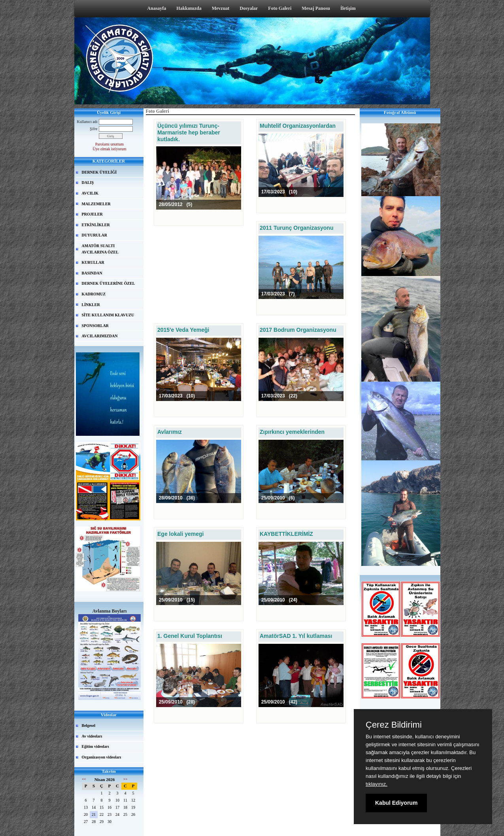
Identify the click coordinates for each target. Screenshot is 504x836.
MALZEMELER (96, 204)
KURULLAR (93, 262)
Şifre (93, 129)
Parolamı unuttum (109, 144)
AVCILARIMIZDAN (100, 336)
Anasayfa (157, 8)
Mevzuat (221, 8)
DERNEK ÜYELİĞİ (99, 172)
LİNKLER (91, 305)
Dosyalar (249, 8)
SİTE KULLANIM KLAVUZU (108, 315)
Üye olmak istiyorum (110, 149)
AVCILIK (90, 193)
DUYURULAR (94, 235)
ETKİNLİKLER (96, 225)
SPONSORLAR (95, 326)
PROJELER (92, 214)
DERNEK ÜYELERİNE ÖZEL (109, 283)
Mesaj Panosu (316, 8)
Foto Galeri (280, 8)
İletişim (348, 8)
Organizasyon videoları (102, 757)
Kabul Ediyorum (396, 803)
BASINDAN (92, 273)
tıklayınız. (377, 784)
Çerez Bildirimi (394, 725)
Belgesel (89, 725)
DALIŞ (88, 183)
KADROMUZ (94, 294)
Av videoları (92, 736)
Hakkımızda (189, 8)
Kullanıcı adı (87, 122)
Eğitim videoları (95, 746)
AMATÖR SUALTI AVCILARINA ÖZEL (100, 249)
